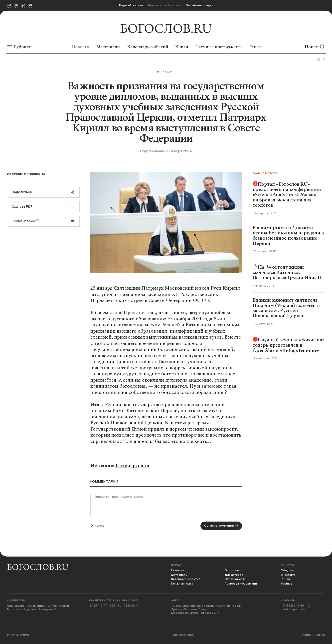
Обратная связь (237, 579)
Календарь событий (186, 579)
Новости (178, 570)
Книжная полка (182, 584)
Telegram (288, 570)
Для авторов (235, 575)
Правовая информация (242, 584)
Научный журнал (131, 5)
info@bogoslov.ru (293, 610)
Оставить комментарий (221, 526)
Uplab (321, 635)
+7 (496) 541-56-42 (295, 606)
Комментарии (43, 221)
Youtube (287, 584)
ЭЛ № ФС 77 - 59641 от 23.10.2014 (114, 606)
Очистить (98, 526)
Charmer (307, 635)
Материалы (180, 575)
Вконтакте (288, 575)
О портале (233, 570)
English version (183, 635)
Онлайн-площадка (199, 5)
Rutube (286, 579)
